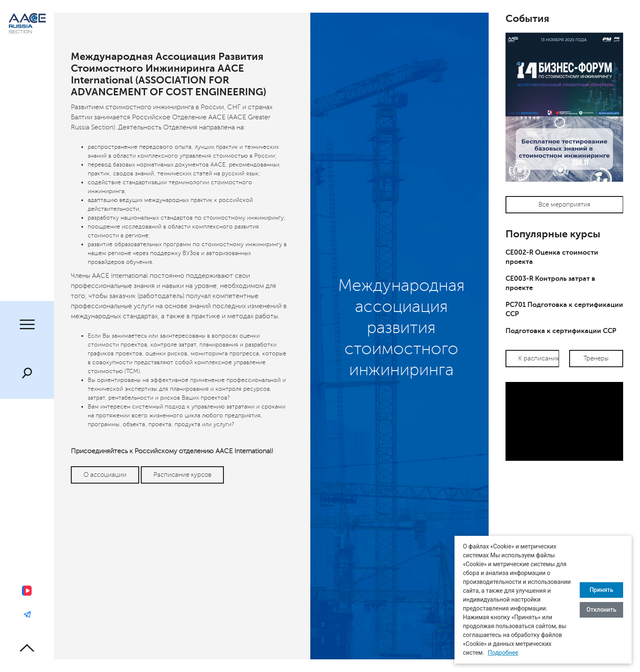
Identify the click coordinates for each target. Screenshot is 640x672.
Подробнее (503, 653)
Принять (601, 590)
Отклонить (601, 610)
